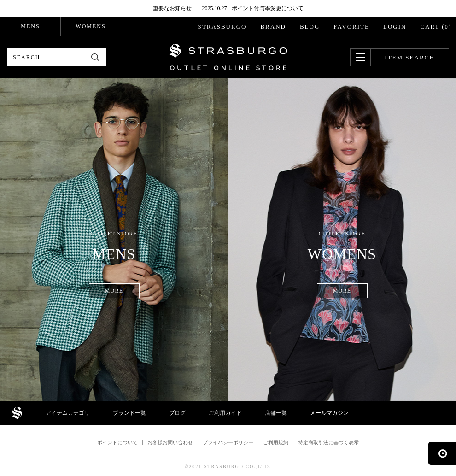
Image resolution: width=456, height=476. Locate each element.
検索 (96, 57)
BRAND (273, 26)
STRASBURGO (222, 26)
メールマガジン (329, 413)
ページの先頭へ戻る (442, 453)
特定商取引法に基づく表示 (328, 442)
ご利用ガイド (225, 413)
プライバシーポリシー (228, 442)
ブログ (177, 413)
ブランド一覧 (129, 413)
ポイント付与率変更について (268, 8)
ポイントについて (117, 442)
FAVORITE (351, 26)
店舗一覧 (276, 413)
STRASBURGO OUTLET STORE (228, 57)
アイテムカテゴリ (68, 413)
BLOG (310, 26)
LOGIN (395, 26)
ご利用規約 (276, 442)
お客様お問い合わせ (170, 442)
